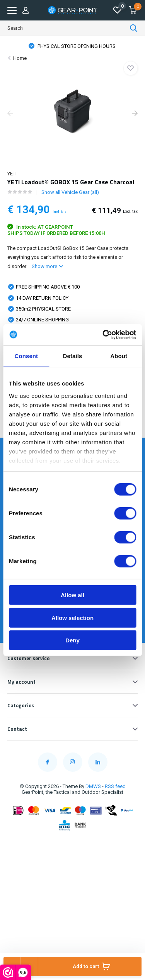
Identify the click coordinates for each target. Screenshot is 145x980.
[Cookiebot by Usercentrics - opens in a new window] (103, 335)
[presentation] (10, 114)
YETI (12, 174)
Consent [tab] (26, 356)
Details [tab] (73, 356)
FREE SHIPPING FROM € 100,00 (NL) (76, 46)
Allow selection (72, 617)
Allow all (72, 595)
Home (20, 58)
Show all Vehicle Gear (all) (70, 192)
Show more (47, 266)
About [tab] (119, 356)
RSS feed (115, 786)
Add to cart (91, 966)
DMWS (93, 786)
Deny (72, 640)
